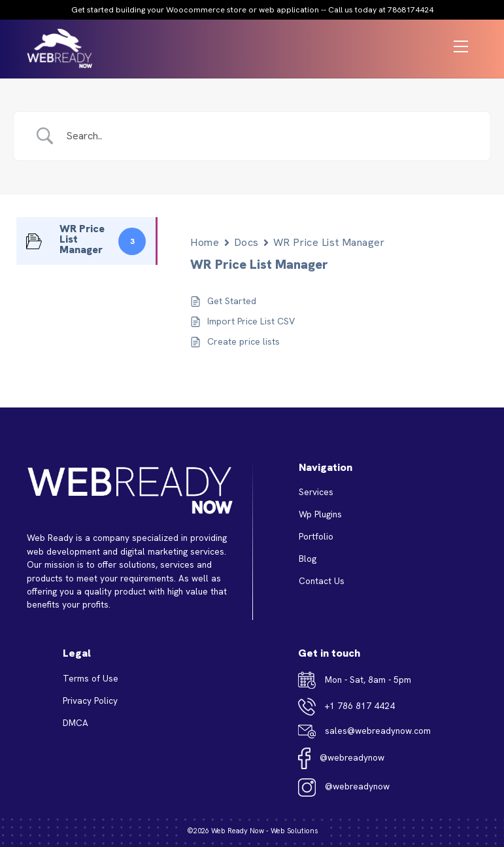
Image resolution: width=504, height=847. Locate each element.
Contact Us (322, 581)
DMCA (76, 723)
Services (316, 492)
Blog (308, 559)
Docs (246, 242)
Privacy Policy (90, 700)
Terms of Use (91, 678)
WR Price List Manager (329, 242)
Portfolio (316, 536)
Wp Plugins (320, 514)
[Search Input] (268, 136)
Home (205, 242)
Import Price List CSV (251, 321)
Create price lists (244, 341)
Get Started (232, 301)
